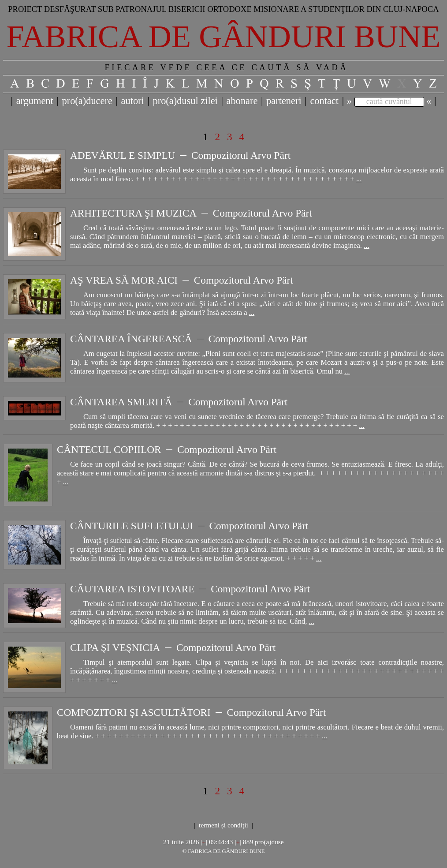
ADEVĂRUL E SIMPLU (123, 155)
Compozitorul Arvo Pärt (241, 155)
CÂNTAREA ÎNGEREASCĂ (131, 339)
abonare (242, 101)
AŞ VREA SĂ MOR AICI (124, 280)
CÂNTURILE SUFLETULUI (132, 526)
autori (133, 101)
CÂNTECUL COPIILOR (109, 449)
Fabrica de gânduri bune (224, 37)
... (359, 179)
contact (324, 101)
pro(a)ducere (87, 101)
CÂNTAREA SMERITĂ (121, 402)
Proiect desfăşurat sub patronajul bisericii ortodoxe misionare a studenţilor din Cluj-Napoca (223, 9)
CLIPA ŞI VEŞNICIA (115, 647)
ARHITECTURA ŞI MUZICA (133, 213)
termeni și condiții (223, 825)
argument (35, 101)
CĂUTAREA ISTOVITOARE (132, 589)
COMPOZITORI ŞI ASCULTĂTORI (134, 712)
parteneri (284, 101)
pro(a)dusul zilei (185, 101)
